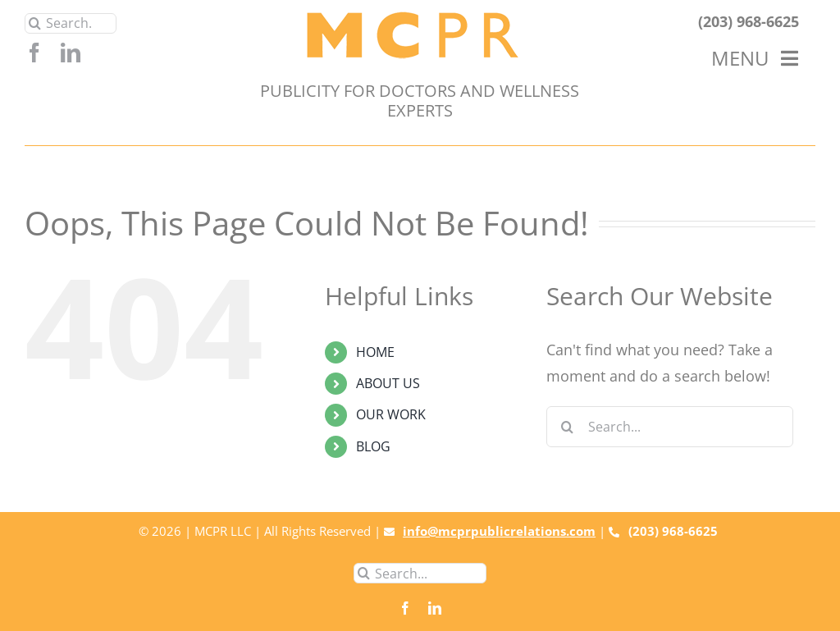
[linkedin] (71, 53)
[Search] (35, 23)
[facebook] (34, 53)
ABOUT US (388, 383)
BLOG (373, 446)
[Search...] (71, 23)
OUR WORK (391, 414)
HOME (375, 352)
